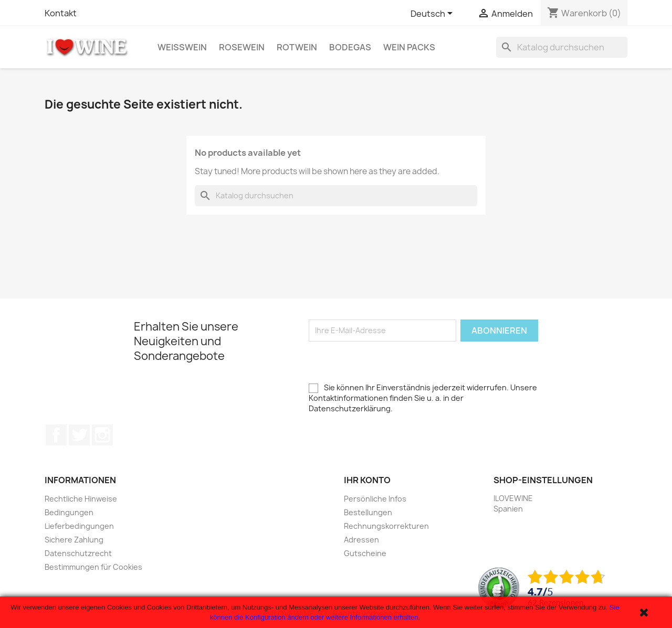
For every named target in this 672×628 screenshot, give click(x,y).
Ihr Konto (367, 480)
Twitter (79, 435)
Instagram (102, 435)
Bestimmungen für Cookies (93, 567)
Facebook (56, 435)
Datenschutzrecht (78, 553)
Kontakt (61, 13)
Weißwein (182, 47)
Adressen (361, 540)
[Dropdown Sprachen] (433, 14)
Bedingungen (69, 512)
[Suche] (562, 47)
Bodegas (350, 47)
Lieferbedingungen (79, 526)
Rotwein (297, 47)
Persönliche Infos (375, 499)
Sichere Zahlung (74, 540)
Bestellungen (368, 512)
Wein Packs (409, 47)
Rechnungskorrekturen (386, 526)
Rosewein (242, 47)
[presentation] (388, 362)
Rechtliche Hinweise (81, 499)
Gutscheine (365, 553)
